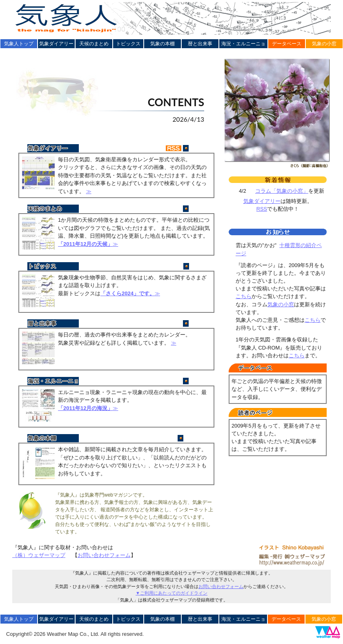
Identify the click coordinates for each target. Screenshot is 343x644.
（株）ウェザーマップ (39, 555)
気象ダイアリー (56, 44)
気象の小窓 (324, 44)
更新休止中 (198, 440)
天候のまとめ (94, 44)
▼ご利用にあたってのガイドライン (171, 593)
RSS (262, 209)
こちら (244, 296)
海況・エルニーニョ (243, 44)
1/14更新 (201, 268)
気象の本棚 (163, 44)
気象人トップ (19, 44)
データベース (287, 44)
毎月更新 (201, 325)
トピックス (128, 44)
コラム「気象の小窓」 (282, 191)
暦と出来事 (200, 44)
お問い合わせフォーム (104, 555)
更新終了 (201, 210)
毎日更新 (201, 150)
